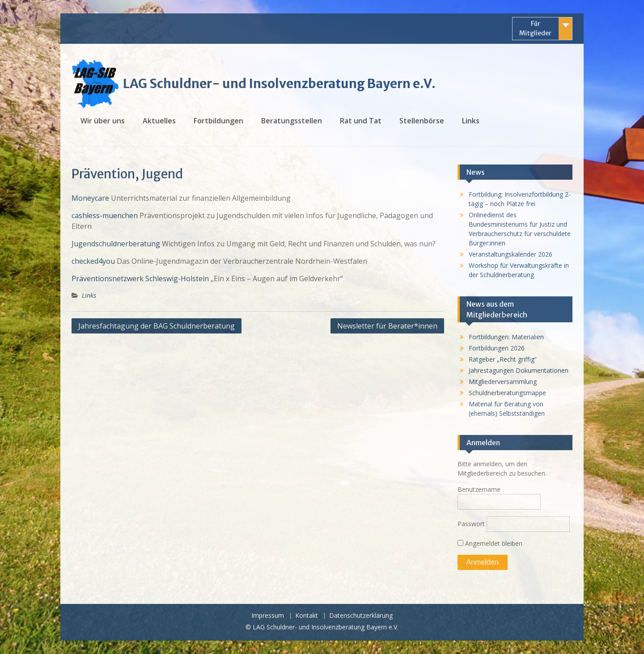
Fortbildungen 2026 (497, 348)
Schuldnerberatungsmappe (507, 393)
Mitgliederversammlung (503, 382)
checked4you (93, 261)
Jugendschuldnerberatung (116, 244)
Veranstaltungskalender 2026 (511, 254)
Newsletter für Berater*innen (387, 326)
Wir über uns (103, 121)
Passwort (471, 524)
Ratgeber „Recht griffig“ (503, 359)
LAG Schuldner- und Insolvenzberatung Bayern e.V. (279, 84)
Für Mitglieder (535, 28)
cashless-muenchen (106, 215)
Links (471, 121)
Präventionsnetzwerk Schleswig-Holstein (140, 278)
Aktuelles (159, 121)
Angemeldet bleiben (490, 543)
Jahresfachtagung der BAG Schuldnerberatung (157, 326)
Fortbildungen (218, 121)
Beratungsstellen (292, 121)
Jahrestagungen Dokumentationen (519, 370)
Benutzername (479, 489)
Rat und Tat (361, 121)
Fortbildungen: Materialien (506, 337)
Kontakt (307, 616)
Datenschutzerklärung (361, 616)
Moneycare (90, 198)
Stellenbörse (422, 121)
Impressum (268, 616)
